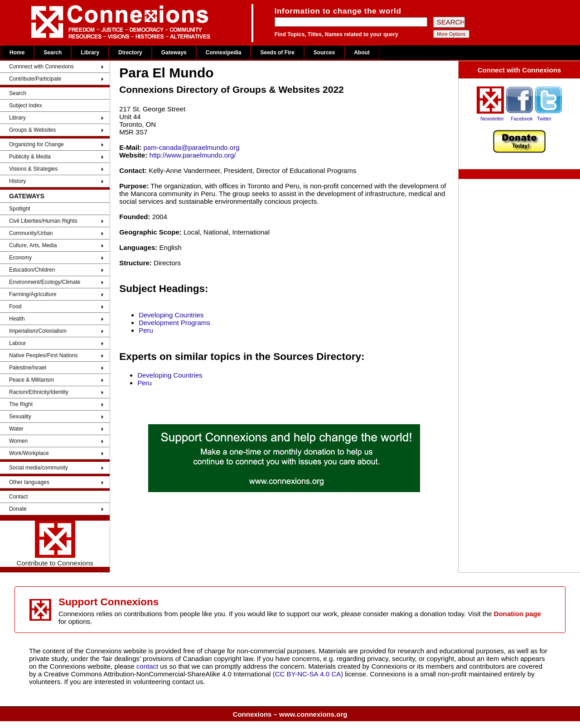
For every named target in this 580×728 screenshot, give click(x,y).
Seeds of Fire (277, 53)
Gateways (174, 53)
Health (17, 319)
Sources (324, 53)
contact (148, 666)
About (362, 53)
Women (18, 441)
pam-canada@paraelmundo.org (192, 147)
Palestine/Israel (28, 368)
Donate (18, 509)
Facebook (522, 119)
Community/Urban (31, 233)
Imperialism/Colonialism (38, 331)
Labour (17, 343)
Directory (130, 53)
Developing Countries (171, 315)
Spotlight (20, 209)
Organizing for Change (36, 144)
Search (53, 53)
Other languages (29, 482)
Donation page (517, 614)
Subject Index (26, 105)
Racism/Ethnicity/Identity (39, 392)
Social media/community (39, 468)
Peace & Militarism (31, 380)
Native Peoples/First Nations (43, 355)
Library (90, 53)
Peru (146, 330)
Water (16, 429)
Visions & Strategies (33, 169)
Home (17, 53)
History (17, 181)
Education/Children (32, 270)
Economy (20, 258)
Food (15, 307)
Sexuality (20, 417)
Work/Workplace (29, 453)
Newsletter (492, 119)
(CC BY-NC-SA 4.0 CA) (308, 674)
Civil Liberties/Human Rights (43, 221)
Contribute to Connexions (55, 544)
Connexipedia (224, 53)
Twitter (544, 119)
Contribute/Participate (35, 79)
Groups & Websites (32, 130)
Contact (18, 497)
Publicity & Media (30, 157)
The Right (21, 404)
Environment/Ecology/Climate (45, 282)
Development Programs (174, 323)
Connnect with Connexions (41, 67)
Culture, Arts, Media (33, 245)
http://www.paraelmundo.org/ (193, 155)
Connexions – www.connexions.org (290, 714)
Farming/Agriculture (33, 294)
